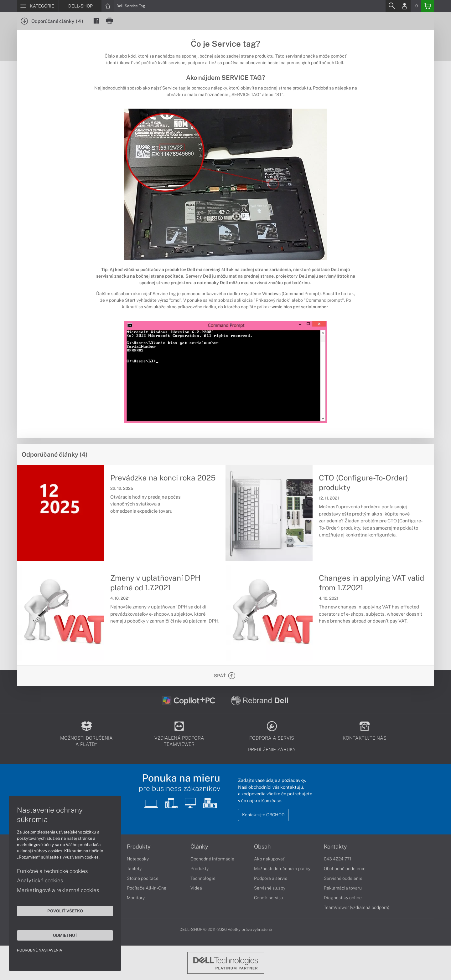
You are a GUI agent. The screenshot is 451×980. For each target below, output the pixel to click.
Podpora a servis (271, 878)
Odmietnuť (60, 935)
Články (199, 847)
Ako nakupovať (269, 859)
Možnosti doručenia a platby (282, 869)
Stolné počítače (143, 878)
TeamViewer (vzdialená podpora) (357, 907)
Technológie (203, 878)
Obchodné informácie (212, 859)
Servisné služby (270, 888)
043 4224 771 (338, 859)
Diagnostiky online (343, 898)
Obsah (262, 847)
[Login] (404, 6)
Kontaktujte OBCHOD (263, 815)
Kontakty (335, 847)
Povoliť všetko (60, 911)
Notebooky (138, 859)
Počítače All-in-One (147, 888)
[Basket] (428, 6)
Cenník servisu (269, 898)
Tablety (134, 869)
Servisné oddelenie (343, 878)
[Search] (391, 6)
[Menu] (38, 6)
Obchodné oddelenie (345, 869)
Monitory (136, 898)
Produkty (139, 847)
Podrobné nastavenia (40, 950)
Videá (196, 888)
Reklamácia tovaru (343, 888)
